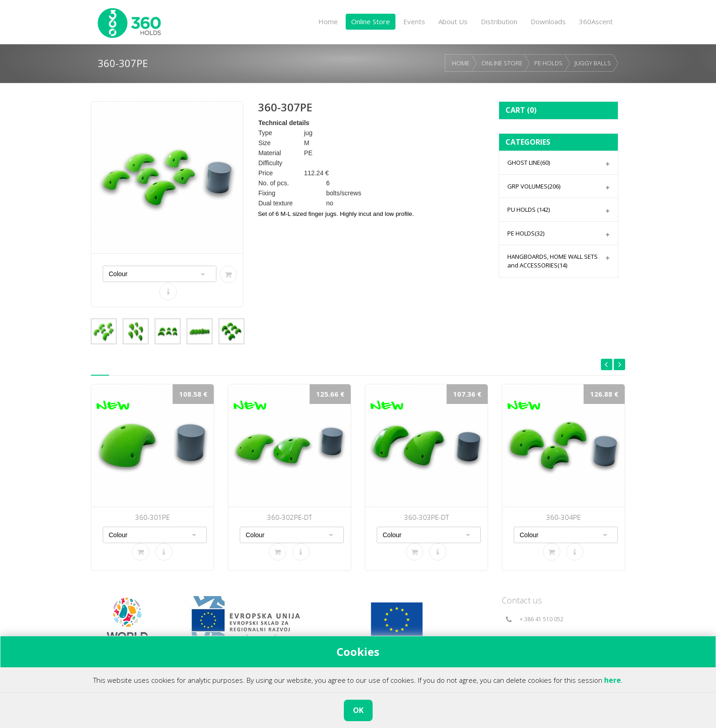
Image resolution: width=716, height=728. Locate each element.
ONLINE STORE (502, 63)
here (613, 680)
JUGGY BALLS (593, 63)
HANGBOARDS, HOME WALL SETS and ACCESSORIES (553, 261)
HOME (461, 63)
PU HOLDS (529, 209)
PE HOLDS (548, 63)
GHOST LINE (529, 162)
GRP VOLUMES (534, 186)
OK (358, 710)
